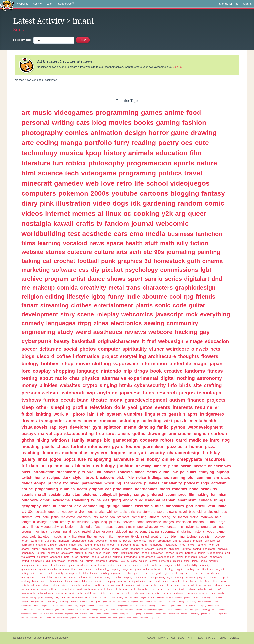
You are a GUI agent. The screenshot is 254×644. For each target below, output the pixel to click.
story (68, 314)
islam (91, 601)
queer (197, 213)
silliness (91, 606)
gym (97, 427)
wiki (168, 421)
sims (113, 597)
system (114, 414)
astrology (129, 421)
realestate (68, 517)
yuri (142, 453)
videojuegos (190, 183)
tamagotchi (133, 602)
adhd (96, 597)
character (215, 577)
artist (78, 279)
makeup (44, 287)
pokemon (73, 193)
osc (132, 453)
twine (96, 500)
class (150, 581)
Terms (222, 638)
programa (101, 561)
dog (226, 440)
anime (174, 112)
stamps (94, 440)
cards (44, 581)
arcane (98, 614)
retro (124, 183)
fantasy (213, 193)
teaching (30, 453)
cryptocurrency (175, 577)
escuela (108, 531)
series (173, 279)
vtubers (154, 517)
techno (192, 536)
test (74, 234)
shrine (27, 489)
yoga (95, 522)
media (156, 234)
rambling (64, 601)
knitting (44, 414)
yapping (116, 569)
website (32, 252)
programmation (29, 593)
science (50, 173)
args (222, 522)
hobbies (50, 364)
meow (152, 472)
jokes (107, 610)
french (208, 581)
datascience (141, 606)
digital (168, 378)
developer (80, 427)
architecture (162, 356)
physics (91, 378)
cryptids (180, 569)
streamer (144, 618)
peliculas (188, 472)
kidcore (115, 549)
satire (158, 593)
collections (129, 610)
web (92, 183)
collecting (152, 421)
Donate (163, 638)
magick (25, 601)
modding (30, 446)
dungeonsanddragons (154, 610)
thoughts (189, 356)
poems (90, 421)
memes (84, 213)
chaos (153, 589)
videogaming (215, 553)
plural (180, 553)
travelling (81, 500)
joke (98, 601)
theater (183, 517)
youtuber (167, 593)
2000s (100, 193)
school (157, 183)
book (156, 371)
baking (31, 261)
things (220, 500)
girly (67, 536)
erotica (41, 577)
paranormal (92, 483)
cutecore (80, 252)
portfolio (98, 143)
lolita (222, 506)
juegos (187, 393)
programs (202, 577)
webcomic (172, 223)
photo (79, 414)
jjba (168, 573)
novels (109, 472)
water (146, 569)
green (152, 541)
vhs (212, 545)
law (175, 472)
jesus (55, 517)
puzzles (175, 446)
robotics (180, 489)
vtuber (156, 349)
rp (50, 466)
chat (74, 378)
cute (202, 143)
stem (214, 610)
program (57, 279)
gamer (221, 531)
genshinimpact (29, 569)
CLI (173, 638)
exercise (221, 593)
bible (115, 553)
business (181, 234)
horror (159, 133)
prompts (43, 606)
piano (173, 466)
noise (141, 478)
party (41, 597)
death (82, 489)
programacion (149, 163)
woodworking (62, 618)
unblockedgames (30, 589)
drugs (204, 561)
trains (194, 517)
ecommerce (176, 495)
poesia (187, 597)
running (178, 478)
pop (140, 527)
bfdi (191, 478)
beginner (69, 614)
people (127, 541)
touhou (133, 446)
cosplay (42, 371)
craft (42, 495)
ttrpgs (141, 371)
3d (148, 261)
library (195, 561)
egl (82, 561)
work (59, 414)
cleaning (161, 549)
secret (136, 618)
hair (120, 565)
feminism (219, 495)
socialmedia (59, 495)
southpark (28, 536)
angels (63, 545)
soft (198, 569)
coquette (149, 440)
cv (128, 561)
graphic (96, 489)
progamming (46, 489)
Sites (18, 30)
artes (59, 549)
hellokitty (209, 489)
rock (192, 314)
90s (159, 252)
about (46, 378)
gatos (146, 407)
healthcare (137, 549)
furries (51, 400)
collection (68, 527)
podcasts (101, 541)
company (128, 577)
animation (106, 133)
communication (67, 589)
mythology (104, 466)
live (201, 581)
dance (96, 279)
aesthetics (108, 332)
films (28, 243)
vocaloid (75, 243)
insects (57, 536)
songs (139, 495)
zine (140, 459)
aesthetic (97, 234)
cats (83, 122)
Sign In (247, 4)
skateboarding (79, 433)
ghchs (28, 440)
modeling (100, 545)
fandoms (195, 371)
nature (207, 163)
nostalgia (36, 223)
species (226, 577)
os (108, 585)
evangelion (62, 593)
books (144, 122)
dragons (118, 453)
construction (81, 522)
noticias (65, 585)
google (227, 585)
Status (211, 638)
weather (157, 536)
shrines (68, 581)
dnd (217, 279)
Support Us (66, 4)
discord (45, 356)
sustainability (190, 565)
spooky (149, 602)
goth (194, 261)
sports (184, 163)
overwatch (53, 606)
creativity (93, 287)
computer (109, 349)
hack (113, 610)
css (84, 270)
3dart (205, 569)
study (65, 332)
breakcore (105, 478)
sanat (177, 585)
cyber (190, 527)
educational (150, 500)
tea (113, 517)
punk (108, 261)
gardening (159, 203)
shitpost (140, 585)
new (117, 593)
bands (145, 553)
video (102, 203)
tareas (24, 610)
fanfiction (209, 234)
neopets (74, 601)
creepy (65, 522)
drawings (157, 433)
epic (77, 531)
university (205, 565)
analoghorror (28, 577)
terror (199, 585)
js (120, 541)
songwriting (123, 606)
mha (70, 606)
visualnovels (34, 427)
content (43, 589)
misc (159, 506)
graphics (130, 261)
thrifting (85, 557)
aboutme (155, 296)
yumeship (75, 585)
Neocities (19, 638)
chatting (41, 545)
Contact (235, 638)
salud (145, 536)
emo (137, 234)
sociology (67, 553)
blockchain (77, 569)
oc (127, 213)
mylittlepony (91, 593)
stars (226, 478)
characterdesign (184, 453)
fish (101, 414)
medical (198, 541)
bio (107, 440)
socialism (206, 536)
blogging (185, 193)
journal (143, 223)
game (180, 133)
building (105, 573)
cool (176, 296)
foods (165, 489)
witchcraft (73, 393)
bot (64, 577)
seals (162, 585)
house (110, 589)
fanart (30, 305)
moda (116, 400)
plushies (152, 483)
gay (205, 332)
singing (108, 385)
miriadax (53, 589)
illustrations (56, 581)
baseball (199, 522)
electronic (144, 506)
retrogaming (58, 531)
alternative (114, 378)
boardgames (146, 489)
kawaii (63, 223)
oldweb (200, 349)
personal (35, 122)
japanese (130, 393)
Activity (37, 4)
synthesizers (90, 589)
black (210, 606)
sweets (83, 601)
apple (133, 589)
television (101, 407)
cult (107, 606)
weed (211, 531)
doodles (66, 597)
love (108, 183)
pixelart (112, 270)
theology (169, 569)
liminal (36, 581)
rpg (189, 296)
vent (212, 506)
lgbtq (98, 296)
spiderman (36, 585)
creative (173, 371)
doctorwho (94, 618)
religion (32, 296)
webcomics (137, 314)
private (204, 614)
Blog (181, 638)
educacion (217, 341)
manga (71, 143)
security (157, 453)
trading (154, 531)
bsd (80, 545)
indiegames (159, 478)
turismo (90, 553)
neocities (99, 581)
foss (214, 565)
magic (200, 364)
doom (54, 522)
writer (34, 573)
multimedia (85, 527)
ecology (220, 536)
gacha (72, 565)
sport (135, 279)
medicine (198, 440)
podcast (191, 483)
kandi (144, 545)
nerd (91, 541)
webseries (157, 569)
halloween (157, 553)
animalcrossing (29, 597)
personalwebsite (40, 393)
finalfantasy (191, 602)
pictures (90, 495)
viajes (143, 597)
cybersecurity (150, 385)
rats (123, 561)
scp (166, 602)
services (128, 522)
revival (191, 585)
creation (178, 561)
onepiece (149, 573)
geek (105, 601)
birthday (211, 453)
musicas (100, 606)
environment (84, 512)
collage (205, 500)
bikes (184, 581)
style (77, 478)
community (182, 323)
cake (214, 614)
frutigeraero (212, 414)
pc (174, 517)
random (190, 203)
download (59, 614)
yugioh (73, 618)
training (183, 589)
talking (25, 573)
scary (134, 561)
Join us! (178, 67)
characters (158, 287)
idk (136, 203)
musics (170, 597)
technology (39, 153)
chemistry (84, 517)
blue (192, 512)
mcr (181, 527)
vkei (91, 472)
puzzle (181, 421)
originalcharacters (119, 341)
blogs (28, 356)
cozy (25, 527)
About (151, 638)
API (190, 638)
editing (55, 296)
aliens (124, 433)
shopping (64, 371)
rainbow (224, 606)
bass (36, 606)
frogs (187, 561)
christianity (172, 483)
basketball (83, 341)
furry (122, 143)
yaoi (133, 407)
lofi (23, 618)
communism (208, 478)
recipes (54, 478)
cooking (146, 213)
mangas (167, 565)
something (206, 597)
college (42, 522)
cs (196, 581)
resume (204, 407)
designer (35, 601)
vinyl (58, 597)
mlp (128, 371)
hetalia (102, 593)
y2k (167, 213)
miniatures (48, 614)
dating (120, 597)
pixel (26, 472)
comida (67, 287)
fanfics (150, 593)
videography (50, 527)
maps (72, 545)
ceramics (64, 569)
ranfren (184, 614)
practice (128, 573)
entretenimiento (205, 602)
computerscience (149, 522)
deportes (50, 453)
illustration (73, 203)
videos (32, 213)
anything (107, 393)
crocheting (177, 573)
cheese (63, 606)
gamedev (69, 183)
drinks (158, 614)
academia (56, 557)
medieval (137, 565)
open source (34, 638)
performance (162, 581)
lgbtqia (113, 541)
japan (216, 364)
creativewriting (76, 593)
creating (121, 581)
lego (222, 527)
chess (62, 446)
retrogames (27, 565)
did (48, 561)
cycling (190, 569)
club (186, 610)
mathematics (75, 453)
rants (147, 565)
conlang (26, 581)
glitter (57, 610)
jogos (56, 459)
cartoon (219, 433)
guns (58, 577)
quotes (43, 573)
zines (101, 323)
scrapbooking (158, 577)
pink (47, 203)
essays (29, 433)
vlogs (110, 593)
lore (26, 371)
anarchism (187, 500)
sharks (100, 512)
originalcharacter (46, 593)
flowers (210, 356)
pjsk (120, 478)
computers (39, 193)
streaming (54, 305)
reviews (135, 332)
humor (196, 446)
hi (118, 545)
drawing (204, 133)
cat (47, 261)
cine (47, 506)
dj (70, 531)
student (65, 506)
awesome (61, 500)
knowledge (131, 557)
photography (42, 133)
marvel (45, 433)
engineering (38, 332)
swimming (37, 541)
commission (219, 597)
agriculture (223, 614)
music (42, 112)
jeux (173, 606)
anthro (41, 610)
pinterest (155, 495)
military (178, 597)
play (191, 581)
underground (97, 610)
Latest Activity (39, 21)
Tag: (22, 40)
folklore (192, 589)
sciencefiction (97, 565)
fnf (24, 466)
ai (100, 213)
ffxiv (130, 478)
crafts (85, 223)
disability (49, 597)
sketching (53, 553)
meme (130, 427)
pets (215, 349)
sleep (28, 407)
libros (89, 478)
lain (91, 414)
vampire (223, 581)
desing (181, 602)
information (154, 364)
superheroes (142, 577)
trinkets (52, 545)
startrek (175, 581)
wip (91, 393)
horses (109, 527)
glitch (138, 569)
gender (122, 618)
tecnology (206, 610)
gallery (28, 459)
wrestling (113, 483)
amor (139, 472)
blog (99, 122)
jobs (142, 602)
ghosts (138, 573)
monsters (64, 541)
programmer (30, 531)
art (26, 112)
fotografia (28, 522)
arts (122, 252)
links (42, 459)
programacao (147, 557)
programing (137, 173)
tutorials (89, 569)
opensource (79, 541)
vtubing (112, 602)
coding (47, 143)
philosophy (106, 163)
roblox (76, 163)
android (130, 500)
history (115, 153)
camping (110, 581)
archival (115, 614)
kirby (75, 549)
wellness (156, 565)
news (97, 243)
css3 (219, 589)
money (29, 385)
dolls (120, 407)
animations (180, 433)
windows (60, 440)
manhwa (207, 517)
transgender (51, 421)
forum (25, 541)
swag (75, 483)
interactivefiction (156, 597)
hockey (85, 549)
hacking (186, 332)
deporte (54, 512)
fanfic (163, 427)
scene (86, 314)
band (83, 400)
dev (78, 506)
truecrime (50, 541)
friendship (191, 557)
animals (141, 153)
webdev (67, 512)
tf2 (65, 483)
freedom (126, 545)
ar (54, 618)
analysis (223, 549)
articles (55, 585)
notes (77, 581)
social (70, 349)
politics (170, 173)
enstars (150, 549)
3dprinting (178, 536)
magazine (128, 569)
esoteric (198, 573)
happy (120, 610)
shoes (111, 545)
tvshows (31, 400)
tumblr (212, 522)
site (198, 385)
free (100, 433)
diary (29, 203)
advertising (126, 593)
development (40, 314)
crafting (213, 385)
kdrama (186, 549)
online (168, 459)
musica (71, 153)
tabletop (44, 536)
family (78, 440)
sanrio (154, 279)
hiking (43, 440)
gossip (139, 614)
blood (79, 589)
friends (206, 296)
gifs (82, 472)
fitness (215, 371)
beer (115, 618)
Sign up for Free (229, 4)
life (139, 183)
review (72, 577)
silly (182, 243)
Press (199, 638)
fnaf (152, 341)
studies (222, 610)
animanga (48, 549)
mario (104, 517)
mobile (178, 565)
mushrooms (148, 614)
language (88, 371)
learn (67, 549)
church (218, 585)
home (40, 478)
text (99, 553)
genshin (177, 414)
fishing (197, 549)
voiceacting (152, 585)
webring (49, 610)
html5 (126, 385)
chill (228, 553)
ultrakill (102, 589)
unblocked (211, 512)
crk (113, 585)
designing (112, 500)
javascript (169, 314)
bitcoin (130, 527)
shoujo (216, 602)
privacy (54, 483)
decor (169, 585)
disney (46, 585)
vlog (104, 522)
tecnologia (209, 393)
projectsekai (155, 618)
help (218, 517)
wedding (106, 557)
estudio (117, 577)
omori (45, 500)
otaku (85, 573)
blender (83, 466)
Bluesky (63, 638)
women (143, 561)
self (76, 614)
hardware (122, 536)
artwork (96, 549)
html (28, 173)
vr (217, 407)
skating (187, 531)
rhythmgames (122, 589)
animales (174, 549)
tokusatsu (34, 618)
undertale (180, 364)
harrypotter (221, 569)
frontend (104, 597)
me (26, 287)
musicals (64, 466)
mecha (103, 618)
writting (118, 557)
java (44, 531)
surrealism (28, 545)
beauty (62, 341)
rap (53, 427)
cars (121, 234)
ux (212, 569)
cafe (46, 517)
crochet (64, 261)
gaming (168, 122)
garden (160, 573)
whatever (152, 527)
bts (96, 517)
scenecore (133, 483)
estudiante (209, 549)
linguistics (156, 414)
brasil (200, 506)
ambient (47, 565)
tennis (202, 553)
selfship (25, 585)
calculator (134, 597)
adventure (124, 459)
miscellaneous (163, 606)
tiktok (135, 536)
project (109, 356)
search (25, 549)
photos (88, 349)
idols (136, 593)
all (68, 414)
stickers (27, 517)
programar (209, 527)
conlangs (169, 610)
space (115, 243)
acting (166, 517)
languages (61, 323)
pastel (86, 531)
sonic (163, 305)
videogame (99, 173)
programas (164, 541)
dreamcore (66, 472)
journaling (181, 252)
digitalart (197, 279)
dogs (121, 203)
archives (82, 577)
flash (98, 527)
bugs (149, 393)
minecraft (37, 183)
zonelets (125, 472)
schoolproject (73, 573)
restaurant (171, 545)
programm (122, 602)
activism (219, 483)
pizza (210, 446)
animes (74, 421)
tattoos (187, 541)
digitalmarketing (130, 553)
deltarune (50, 349)
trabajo (106, 614)
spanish (28, 495)
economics (140, 541)
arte (28, 143)
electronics (126, 323)
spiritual (139, 610)
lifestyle (78, 296)
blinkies (48, 385)
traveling (144, 466)
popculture (75, 459)
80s (31, 512)
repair (196, 597)
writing (63, 122)
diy (95, 270)
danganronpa (33, 483)
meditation (100, 585)
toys (63, 427)
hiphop (223, 472)
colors (95, 557)
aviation (111, 565)
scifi (135, 252)
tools (123, 512)
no (43, 466)
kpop (93, 153)
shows (116, 279)
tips (132, 614)
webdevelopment (205, 427)
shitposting (37, 561)
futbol (27, 414)
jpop (224, 512)
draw (96, 531)
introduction (43, 472)
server (188, 573)
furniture (213, 561)
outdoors (30, 500)
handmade (87, 585)
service (170, 553)
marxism (203, 593)
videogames (74, 112)
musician (84, 614)
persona (141, 531)
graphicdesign (195, 287)
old (200, 512)
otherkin (202, 545)
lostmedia (143, 589)
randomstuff (26, 606)
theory (107, 577)
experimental (143, 378)
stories (55, 252)
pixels (48, 446)
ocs (187, 143)
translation (184, 522)
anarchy (52, 569)
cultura (79, 553)
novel (183, 512)
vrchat (88, 597)
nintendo (111, 371)
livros (182, 545)
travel (193, 173)
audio (164, 472)
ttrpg (85, 323)
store (161, 512)
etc (148, 252)
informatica (86, 356)
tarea (64, 610)
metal (116, 287)
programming (117, 112)
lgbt (206, 270)
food (194, 112)
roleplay (108, 314)
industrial (202, 589)
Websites (23, 4)
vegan (83, 606)
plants (144, 305)
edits (49, 618)
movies (120, 122)
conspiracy (28, 553)
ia (126, 597)
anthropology (103, 569)
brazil (180, 557)
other (42, 407)
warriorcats (168, 527)
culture (104, 252)
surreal (153, 561)
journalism (154, 446)
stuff (151, 243)
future (160, 589)
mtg (184, 585)
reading (144, 143)
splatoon (113, 427)
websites (70, 385)
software (64, 270)
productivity (194, 614)
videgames (26, 614)
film (196, 153)
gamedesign (125, 440)
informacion (95, 577)
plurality (115, 522)
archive (32, 279)
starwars (123, 517)
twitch (27, 478)
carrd (181, 440)
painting (209, 252)
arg (181, 213)
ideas (105, 549)
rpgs (205, 483)
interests (183, 407)
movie (83, 364)
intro (215, 440)
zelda (212, 593)
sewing (154, 323)
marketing (36, 270)
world (125, 549)
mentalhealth (203, 421)
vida (167, 589)
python (178, 427)
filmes (35, 527)
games (152, 112)
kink (185, 606)
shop (68, 364)
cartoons (154, 193)
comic (214, 203)
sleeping (60, 407)
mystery (99, 453)
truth (51, 573)
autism (177, 400)
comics (77, 133)
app (58, 433)
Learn (50, 4)
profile (80, 407)
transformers (146, 512)
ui (27, 618)
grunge (113, 506)
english (201, 433)
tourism (41, 553)
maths (127, 506)
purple (90, 561)
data (34, 466)
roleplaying (99, 459)
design (135, 133)
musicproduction (137, 581)
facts (43, 601)
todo (217, 606)
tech (72, 173)
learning (49, 243)
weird (83, 332)
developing (201, 606)
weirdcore (178, 349)
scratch (41, 512)
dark (66, 478)
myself (200, 466)
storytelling (133, 356)
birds (185, 385)
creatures (158, 602)
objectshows (219, 466)
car (108, 489)
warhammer (73, 610)
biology (30, 364)
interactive (99, 446)
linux (113, 213)
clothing (101, 364)
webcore (160, 332)
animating (53, 601)
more (132, 606)
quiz (142, 593)
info (173, 385)
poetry (169, 143)
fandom (117, 223)
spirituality (135, 349)
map (129, 618)
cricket (191, 545)
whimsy (112, 512)
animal (120, 585)
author (36, 549)
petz (67, 557)
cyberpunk (36, 341)
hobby (153, 459)
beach (113, 606)
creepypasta (190, 459)
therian (92, 536)
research (167, 393)
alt (24, 512)
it (143, 341)
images (169, 522)
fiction (199, 243)
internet (58, 213)
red (110, 618)
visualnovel (28, 557)
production (123, 489)
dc (167, 536)
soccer (29, 349)
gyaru (118, 446)
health (134, 243)
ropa (136, 545)
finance (196, 400)
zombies (178, 610)
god (190, 506)
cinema (212, 261)
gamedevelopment (146, 400)
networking (165, 561)
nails (219, 573)
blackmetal (82, 618)
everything (215, 314)
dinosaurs (175, 506)
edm (218, 545)
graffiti (43, 569)
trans (133, 287)
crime (174, 589)
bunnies (67, 489)
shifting (152, 606)
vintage (194, 341)
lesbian (169, 500)
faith (92, 614)
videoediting (124, 531)
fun (58, 163)
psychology (142, 270)
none (194, 489)
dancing (147, 427)
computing (139, 517)
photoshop (37, 614)
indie (133, 296)
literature (36, 163)
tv (100, 223)
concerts (209, 573)
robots (167, 440)
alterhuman (60, 565)
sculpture (42, 557)
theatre (99, 400)
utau (76, 495)
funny (116, 296)
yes (102, 536)
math (167, 243)
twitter (212, 589)
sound (88, 545)
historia (199, 531)
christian (73, 561)
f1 (198, 527)
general (114, 561)
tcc (219, 541)
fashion (194, 122)
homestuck (169, 261)
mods (127, 565)
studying (206, 472)
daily (76, 606)
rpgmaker (116, 573)
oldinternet (85, 610)
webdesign (171, 341)
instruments (174, 614)
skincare (210, 541)
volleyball (108, 495)
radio (61, 378)
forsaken (190, 577)
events (163, 407)
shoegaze (208, 585)
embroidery (78, 597)
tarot (111, 433)
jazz (37, 517)
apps (192, 414)
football (88, 261)
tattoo (50, 577)
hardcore (191, 553)
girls (132, 512)
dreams (29, 421)
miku (110, 536)
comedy (33, 323)
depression (59, 561)
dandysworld (179, 593)
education (172, 153)
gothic (139, 433)
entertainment (113, 305)
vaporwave (126, 364)
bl (54, 506)
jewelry (125, 495)
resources (215, 459)
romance (109, 421)
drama (177, 541)
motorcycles (195, 610)
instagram (130, 585)
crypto (90, 385)
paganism (192, 593)
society (59, 573)
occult (68, 400)
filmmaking (199, 495)
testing (29, 378)
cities (42, 618)
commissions (179, 270)
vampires (133, 414)
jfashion (125, 466)
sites (38, 565)
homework (216, 557)
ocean (186, 466)
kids (215, 581)
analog (203, 557)
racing (107, 553)
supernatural (170, 531)
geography (31, 506)
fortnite (78, 446)
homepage (156, 545)
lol (99, 472)
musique (33, 610)
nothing (186, 378)
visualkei (173, 602)
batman (94, 573)
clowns (172, 512)
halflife (192, 606)
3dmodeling (94, 506)
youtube (125, 193)
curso (75, 557)
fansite (160, 466)
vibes (179, 606)
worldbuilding (43, 234)
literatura (78, 536)
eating (25, 561)
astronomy (209, 378)
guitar (197, 305)
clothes (81, 305)
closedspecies (166, 557)
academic (83, 565)
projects (216, 400)
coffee (64, 356)
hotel (165, 614)
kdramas (87, 581)
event (120, 527)
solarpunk (124, 614)
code (180, 305)
